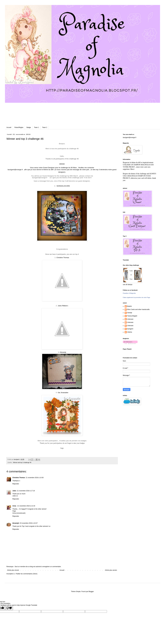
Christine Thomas (63, 258)
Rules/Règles (19, 127)
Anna (14, 506)
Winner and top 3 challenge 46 (22, 462)
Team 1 (37, 127)
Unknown (130, 319)
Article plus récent (13, 570)
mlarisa (130, 332)
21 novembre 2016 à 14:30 (35, 478)
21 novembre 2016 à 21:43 (26, 506)
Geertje (130, 313)
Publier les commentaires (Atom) (27, 574)
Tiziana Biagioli (132, 316)
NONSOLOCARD (63, 186)
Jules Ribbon (63, 306)
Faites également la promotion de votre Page (136, 297)
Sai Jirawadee (63, 393)
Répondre (16, 484)
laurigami (130, 329)
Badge (29, 127)
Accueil (9, 127)
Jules (14, 491)
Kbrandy (63, 352)
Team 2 (45, 127)
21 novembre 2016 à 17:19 (26, 491)
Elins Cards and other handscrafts (138, 309)
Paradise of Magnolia (129, 293)
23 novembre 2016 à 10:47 (29, 523)
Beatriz (129, 306)
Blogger (91, 592)
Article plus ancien (111, 570)
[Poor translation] (9, 608)
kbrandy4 (16, 523)
